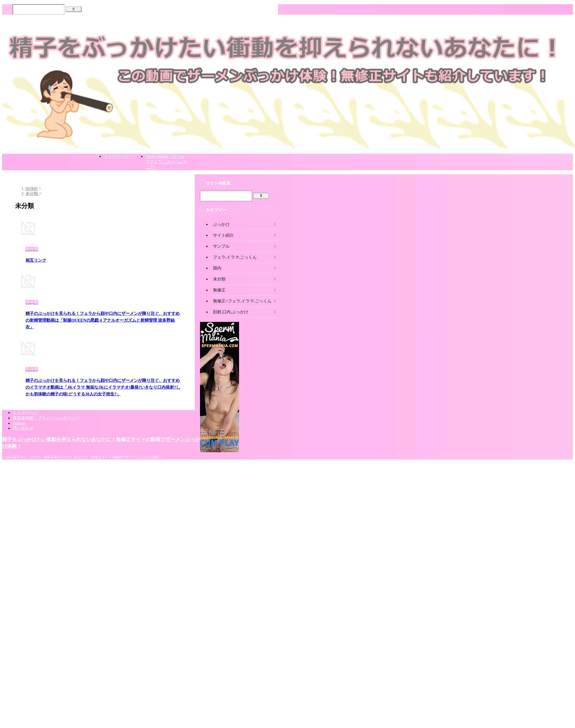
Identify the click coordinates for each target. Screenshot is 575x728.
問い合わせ (23, 428)
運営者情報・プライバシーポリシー (46, 418)
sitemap (19, 423)
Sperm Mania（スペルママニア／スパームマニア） (166, 162)
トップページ (116, 156)
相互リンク (36, 260)
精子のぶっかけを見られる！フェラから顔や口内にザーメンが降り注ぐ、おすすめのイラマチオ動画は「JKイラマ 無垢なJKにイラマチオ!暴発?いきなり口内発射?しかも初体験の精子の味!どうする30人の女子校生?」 (103, 387)
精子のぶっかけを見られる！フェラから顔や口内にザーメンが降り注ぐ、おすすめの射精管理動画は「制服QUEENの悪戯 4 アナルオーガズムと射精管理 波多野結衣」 (103, 320)
